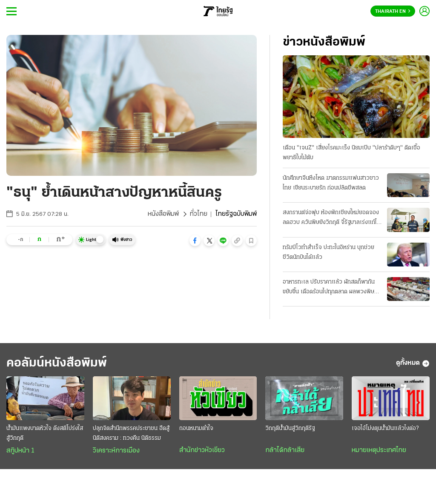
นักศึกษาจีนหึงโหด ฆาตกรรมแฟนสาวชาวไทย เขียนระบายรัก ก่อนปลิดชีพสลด (331, 183)
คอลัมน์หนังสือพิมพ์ (57, 363)
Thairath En (393, 11)
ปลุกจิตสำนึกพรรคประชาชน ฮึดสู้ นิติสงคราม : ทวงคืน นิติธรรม (131, 433)
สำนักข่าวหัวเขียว (202, 450)
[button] (195, 241)
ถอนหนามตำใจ (196, 428)
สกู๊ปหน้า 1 (20, 451)
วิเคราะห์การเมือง (116, 451)
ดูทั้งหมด (413, 364)
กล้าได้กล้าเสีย (285, 450)
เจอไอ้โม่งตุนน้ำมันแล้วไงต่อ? (385, 428)
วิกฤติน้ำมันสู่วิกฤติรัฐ (290, 428)
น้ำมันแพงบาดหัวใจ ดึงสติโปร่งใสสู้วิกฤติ (45, 433)
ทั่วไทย (199, 214)
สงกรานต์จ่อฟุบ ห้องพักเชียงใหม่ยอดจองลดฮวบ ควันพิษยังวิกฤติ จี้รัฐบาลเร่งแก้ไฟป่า (332, 218)
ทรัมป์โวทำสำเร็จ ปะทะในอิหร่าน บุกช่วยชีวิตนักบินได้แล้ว (328, 252)
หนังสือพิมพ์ (163, 214)
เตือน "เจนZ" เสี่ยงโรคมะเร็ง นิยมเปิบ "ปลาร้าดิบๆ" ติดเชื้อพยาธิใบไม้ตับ (351, 153)
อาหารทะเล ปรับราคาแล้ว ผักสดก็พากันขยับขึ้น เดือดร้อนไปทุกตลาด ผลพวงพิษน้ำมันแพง (329, 288)
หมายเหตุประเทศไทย (379, 450)
